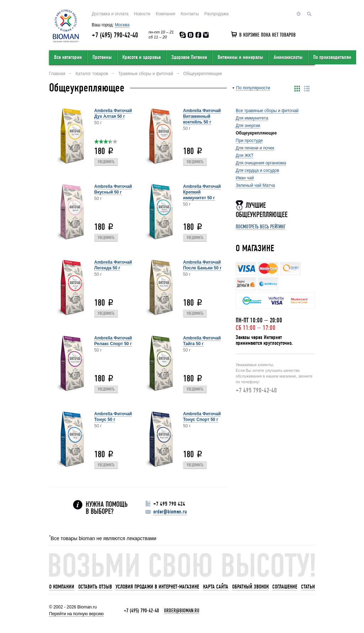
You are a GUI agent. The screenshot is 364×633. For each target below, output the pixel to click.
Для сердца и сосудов (257, 170)
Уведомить (106, 162)
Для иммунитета (252, 118)
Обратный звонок (250, 587)
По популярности (253, 88)
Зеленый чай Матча (255, 185)
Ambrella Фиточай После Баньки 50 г (202, 265)
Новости (142, 14)
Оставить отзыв (95, 587)
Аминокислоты (288, 57)
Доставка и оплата (110, 14)
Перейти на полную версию (76, 614)
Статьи (308, 587)
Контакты (190, 14)
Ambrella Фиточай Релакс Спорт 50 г (113, 341)
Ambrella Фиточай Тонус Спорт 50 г (202, 417)
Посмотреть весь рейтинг (261, 227)
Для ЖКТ (245, 155)
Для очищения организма (261, 163)
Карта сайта (216, 587)
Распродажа (216, 14)
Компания (165, 14)
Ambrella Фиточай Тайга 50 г (202, 341)
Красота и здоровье (141, 57)
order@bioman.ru (170, 512)
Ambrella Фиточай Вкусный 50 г (113, 189)
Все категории (68, 57)
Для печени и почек (255, 148)
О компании (62, 587)
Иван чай (245, 178)
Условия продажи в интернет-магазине (157, 587)
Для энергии (248, 126)
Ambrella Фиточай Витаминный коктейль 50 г (202, 116)
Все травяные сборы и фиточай (267, 111)
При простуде (249, 141)
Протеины (102, 57)
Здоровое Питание (189, 57)
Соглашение (285, 587)
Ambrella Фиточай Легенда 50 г (113, 265)
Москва (122, 25)
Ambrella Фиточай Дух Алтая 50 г (113, 114)
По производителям (332, 57)
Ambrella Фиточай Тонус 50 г (113, 417)
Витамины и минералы (240, 57)
